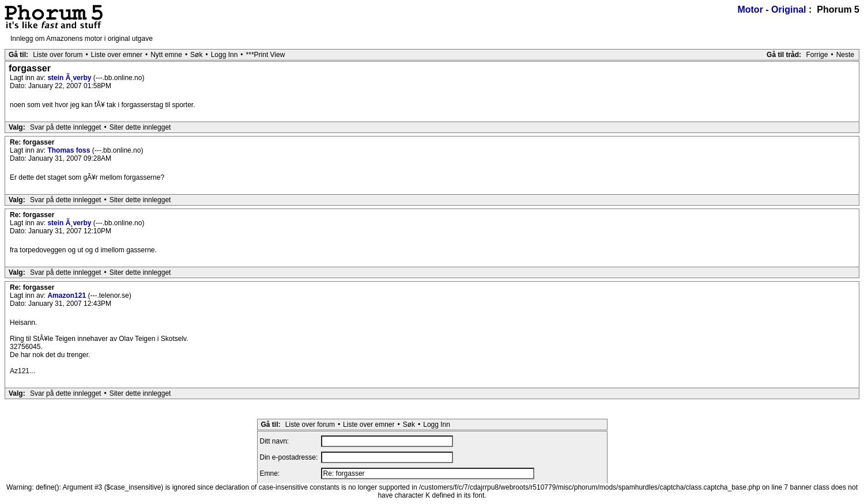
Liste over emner (117, 55)
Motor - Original (771, 10)
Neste (845, 55)
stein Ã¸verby (70, 78)
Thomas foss (69, 150)
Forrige (817, 55)
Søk (196, 55)
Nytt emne (166, 55)
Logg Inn (225, 55)
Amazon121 (67, 295)
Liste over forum (58, 55)
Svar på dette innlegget (65, 127)
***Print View (266, 55)
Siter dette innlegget (140, 127)
